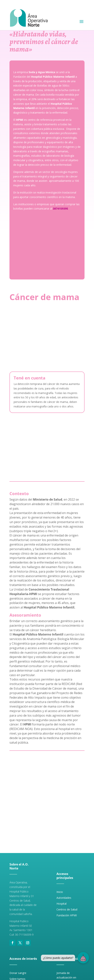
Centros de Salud (67, 909)
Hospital (61, 904)
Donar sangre (18, 973)
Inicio (60, 892)
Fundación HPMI (67, 915)
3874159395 (60, 209)
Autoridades (64, 898)
